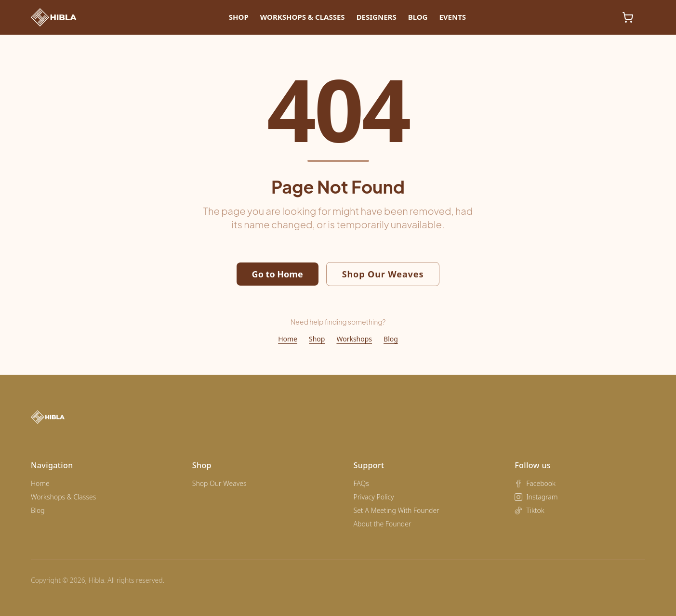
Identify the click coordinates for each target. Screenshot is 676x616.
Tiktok (530, 510)
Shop (239, 17)
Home (288, 339)
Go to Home (278, 274)
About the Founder (383, 524)
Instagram (536, 497)
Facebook (535, 483)
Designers (377, 17)
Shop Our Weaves (383, 274)
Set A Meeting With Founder (397, 510)
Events (452, 17)
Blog (418, 17)
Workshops (354, 339)
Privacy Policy (374, 497)
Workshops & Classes (303, 17)
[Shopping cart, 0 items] (628, 17)
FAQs (361, 483)
